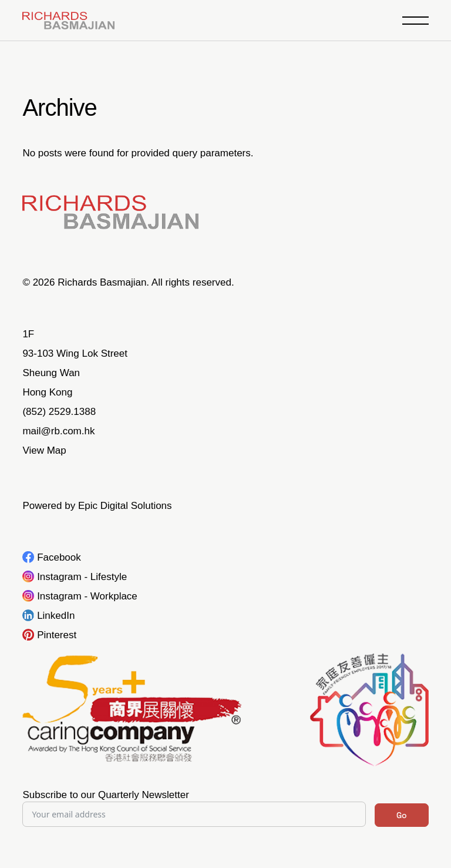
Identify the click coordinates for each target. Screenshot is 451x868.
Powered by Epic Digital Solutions (97, 506)
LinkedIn (56, 616)
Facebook (59, 557)
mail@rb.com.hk (58, 431)
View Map (44, 450)
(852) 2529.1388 (59, 412)
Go (402, 815)
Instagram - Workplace (87, 596)
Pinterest (57, 635)
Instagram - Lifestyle (82, 577)
